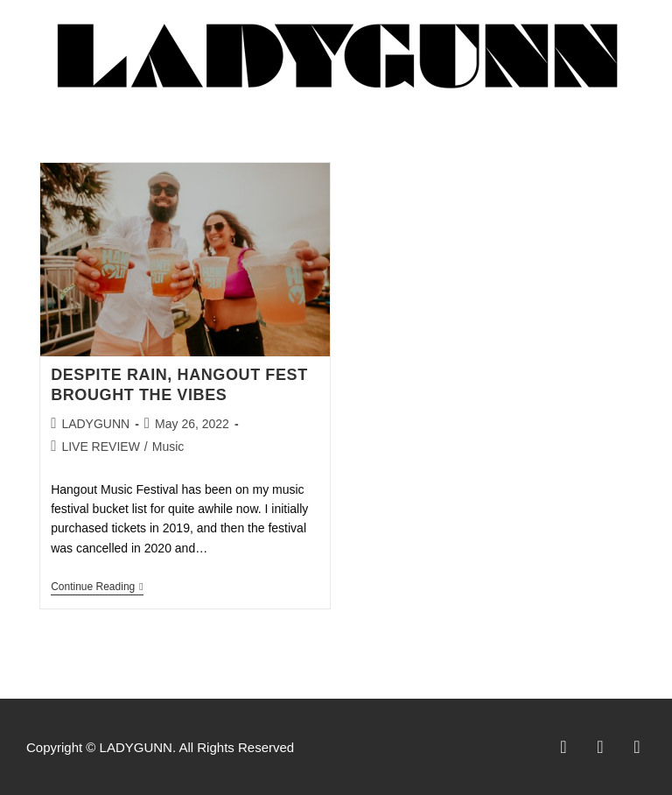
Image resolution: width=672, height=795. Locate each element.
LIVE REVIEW (100, 447)
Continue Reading (97, 587)
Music (168, 447)
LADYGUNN (95, 424)
